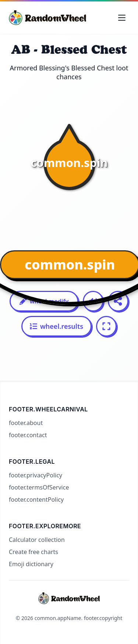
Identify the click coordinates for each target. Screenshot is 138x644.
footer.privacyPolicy (36, 475)
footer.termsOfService (39, 487)
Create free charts (33, 552)
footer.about (26, 423)
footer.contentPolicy (36, 499)
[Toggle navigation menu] (122, 18)
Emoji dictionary (31, 564)
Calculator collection (37, 540)
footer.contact (28, 435)
